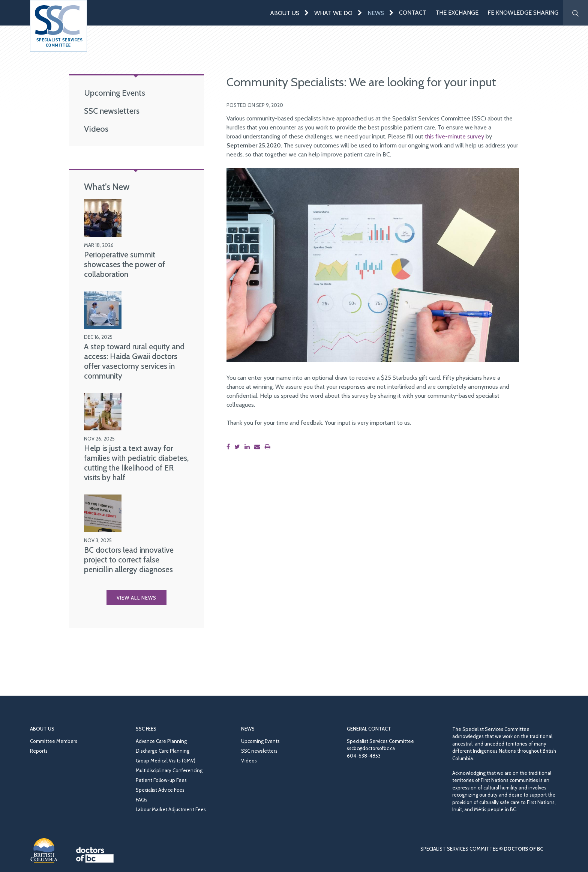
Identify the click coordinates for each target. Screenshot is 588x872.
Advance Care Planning (161, 741)
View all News (136, 598)
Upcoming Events (115, 93)
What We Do (333, 13)
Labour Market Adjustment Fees (171, 809)
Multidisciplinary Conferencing (169, 770)
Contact (413, 13)
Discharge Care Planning (163, 751)
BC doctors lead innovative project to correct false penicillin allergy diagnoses (129, 560)
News (376, 13)
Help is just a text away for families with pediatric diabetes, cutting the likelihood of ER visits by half (136, 463)
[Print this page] (269, 447)
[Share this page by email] (259, 447)
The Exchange (457, 13)
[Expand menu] (307, 13)
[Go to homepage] (58, 26)
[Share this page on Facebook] (230, 447)
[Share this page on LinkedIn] (249, 447)
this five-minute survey (454, 136)
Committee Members (54, 741)
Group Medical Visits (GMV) (166, 761)
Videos (96, 129)
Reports (39, 751)
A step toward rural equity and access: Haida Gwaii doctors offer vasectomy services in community (134, 361)
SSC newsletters (112, 111)
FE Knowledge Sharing (523, 13)
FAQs (142, 800)
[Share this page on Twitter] (239, 447)
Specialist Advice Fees (160, 790)
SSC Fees (146, 729)
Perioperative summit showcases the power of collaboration (124, 264)
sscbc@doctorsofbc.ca (371, 748)
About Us (285, 13)
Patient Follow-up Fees (161, 780)
